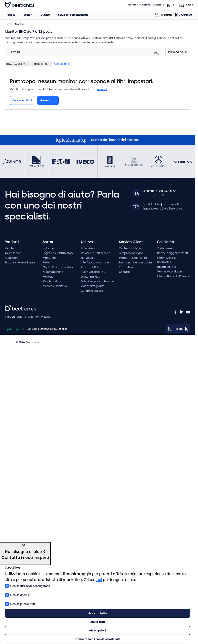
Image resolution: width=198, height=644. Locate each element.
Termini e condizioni (170, 271)
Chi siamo (145, 5)
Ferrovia (48, 277)
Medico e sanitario (55, 286)
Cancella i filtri (64, 64)
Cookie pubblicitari (20, 604)
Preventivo (132, 5)
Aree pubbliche (91, 267)
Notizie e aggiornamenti (172, 253)
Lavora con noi (166, 267)
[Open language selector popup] (172, 5)
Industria (48, 248)
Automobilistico (53, 272)
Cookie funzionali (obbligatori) (27, 586)
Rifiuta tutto (97, 622)
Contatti (157, 5)
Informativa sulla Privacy (173, 276)
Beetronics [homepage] (20, 5)
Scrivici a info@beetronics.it (161, 204)
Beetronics (12, 308)
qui (99, 580)
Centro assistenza (130, 248)
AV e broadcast (53, 281)
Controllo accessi (92, 291)
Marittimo (49, 258)
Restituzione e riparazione (136, 262)
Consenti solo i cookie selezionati (97, 639)
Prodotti (10, 15)
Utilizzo (45, 15)
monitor (102, 89)
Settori (28, 15)
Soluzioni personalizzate (73, 15)
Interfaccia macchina (95, 262)
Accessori (11, 258)
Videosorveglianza (93, 286)
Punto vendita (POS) (94, 272)
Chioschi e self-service (96, 253)
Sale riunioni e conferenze (97, 281)
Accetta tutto (97, 613)
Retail (47, 262)
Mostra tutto (48, 100)
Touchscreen (13, 253)
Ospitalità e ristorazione (58, 267)
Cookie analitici (18, 595)
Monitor (10, 248)
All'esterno (88, 248)
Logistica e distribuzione (58, 253)
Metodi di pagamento (133, 258)
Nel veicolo (88, 258)
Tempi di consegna (131, 253)
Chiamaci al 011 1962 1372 (159, 191)
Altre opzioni (97, 630)
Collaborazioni (166, 248)
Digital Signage (91, 277)
